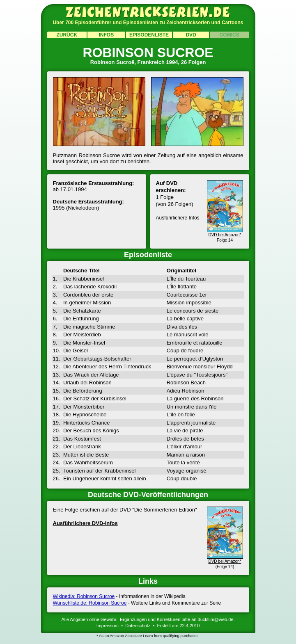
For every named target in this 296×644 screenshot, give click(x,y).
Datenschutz (138, 626)
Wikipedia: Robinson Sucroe (84, 596)
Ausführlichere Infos (178, 218)
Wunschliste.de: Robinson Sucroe (90, 603)
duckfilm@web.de (216, 619)
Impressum (108, 626)
